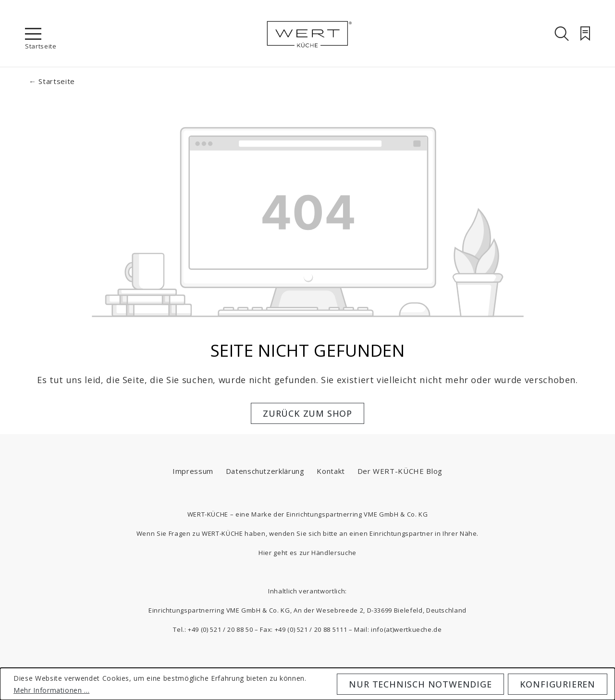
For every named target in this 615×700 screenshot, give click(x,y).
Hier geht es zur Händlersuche (307, 553)
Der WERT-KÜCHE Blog (400, 471)
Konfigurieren (558, 684)
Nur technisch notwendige (420, 684)
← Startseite (52, 81)
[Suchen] (562, 34)
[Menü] (33, 34)
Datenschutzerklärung (265, 471)
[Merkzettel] (585, 34)
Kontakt (331, 471)
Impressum (193, 471)
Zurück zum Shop (307, 413)
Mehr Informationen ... (51, 690)
